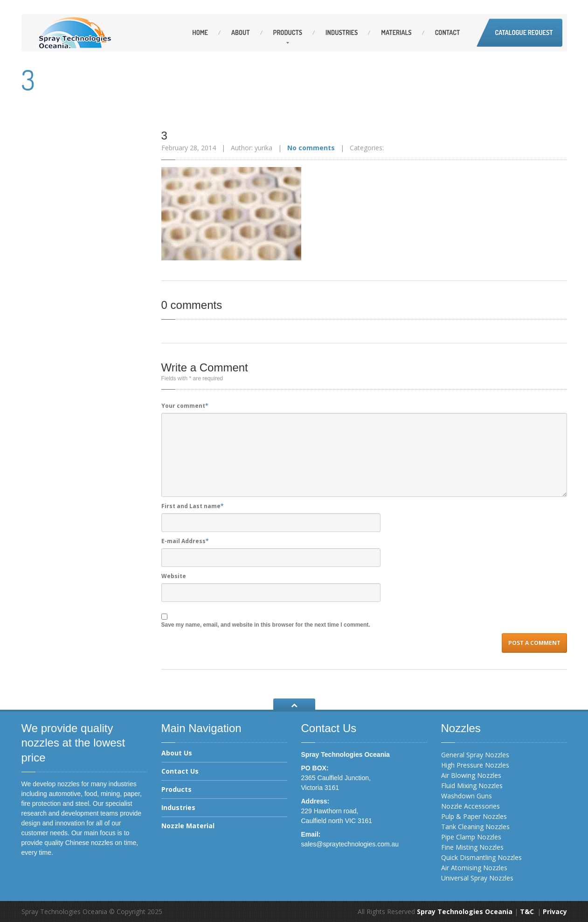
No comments (311, 148)
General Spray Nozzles (475, 755)
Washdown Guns (467, 796)
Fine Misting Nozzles (472, 847)
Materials (396, 32)
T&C (527, 912)
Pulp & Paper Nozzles (474, 816)
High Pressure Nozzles (475, 765)
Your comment (185, 406)
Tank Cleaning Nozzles (475, 827)
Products (288, 32)
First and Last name (193, 506)
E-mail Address (185, 541)
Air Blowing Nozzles (471, 775)
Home (200, 32)
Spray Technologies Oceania (465, 912)
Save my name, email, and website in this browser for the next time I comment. (266, 625)
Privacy (555, 912)
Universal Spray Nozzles (477, 878)
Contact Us (180, 771)
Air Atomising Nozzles (474, 868)
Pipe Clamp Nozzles (471, 837)
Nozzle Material (188, 826)
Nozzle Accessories (470, 806)
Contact (448, 32)
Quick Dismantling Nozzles (481, 857)
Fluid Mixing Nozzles (472, 786)
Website (174, 576)
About (241, 32)
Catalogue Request (524, 32)
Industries (342, 32)
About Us (177, 754)
